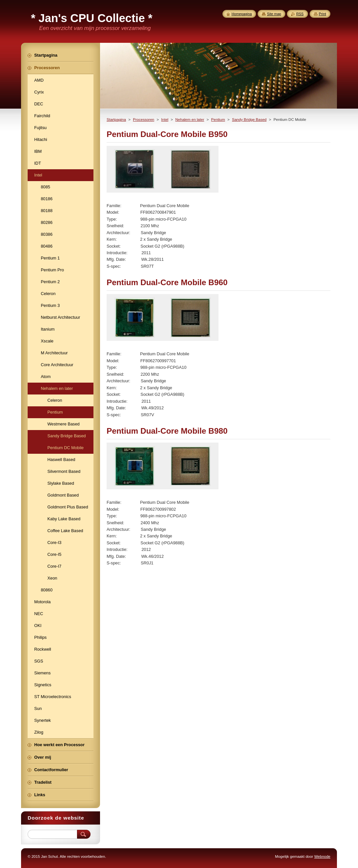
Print (322, 14)
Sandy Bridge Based (249, 120)
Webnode (322, 856)
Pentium (218, 120)
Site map (274, 14)
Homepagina (242, 14)
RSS (300, 14)
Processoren (144, 120)
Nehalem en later (190, 120)
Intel (165, 120)
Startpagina (116, 120)
